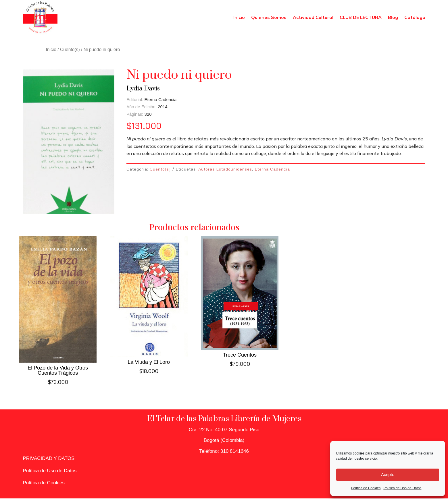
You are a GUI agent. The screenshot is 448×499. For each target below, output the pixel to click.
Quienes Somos (269, 17)
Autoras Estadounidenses (225, 169)
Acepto (388, 474)
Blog (393, 17)
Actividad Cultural (313, 17)
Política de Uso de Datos (402, 488)
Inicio (239, 17)
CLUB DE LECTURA (361, 17)
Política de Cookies (366, 488)
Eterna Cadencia (272, 169)
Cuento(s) (70, 50)
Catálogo (415, 17)
